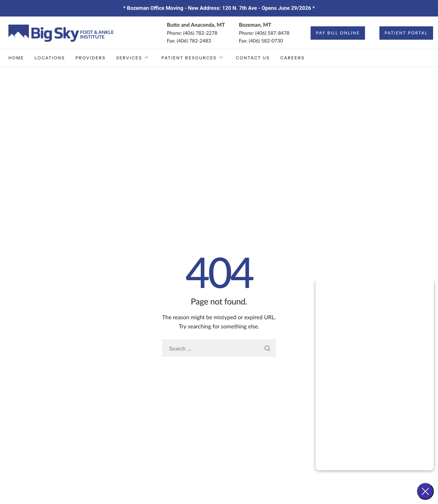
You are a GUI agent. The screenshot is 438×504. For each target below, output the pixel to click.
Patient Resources (193, 58)
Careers (293, 58)
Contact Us (253, 58)
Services (132, 58)
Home (16, 58)
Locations (50, 58)
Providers (91, 58)
